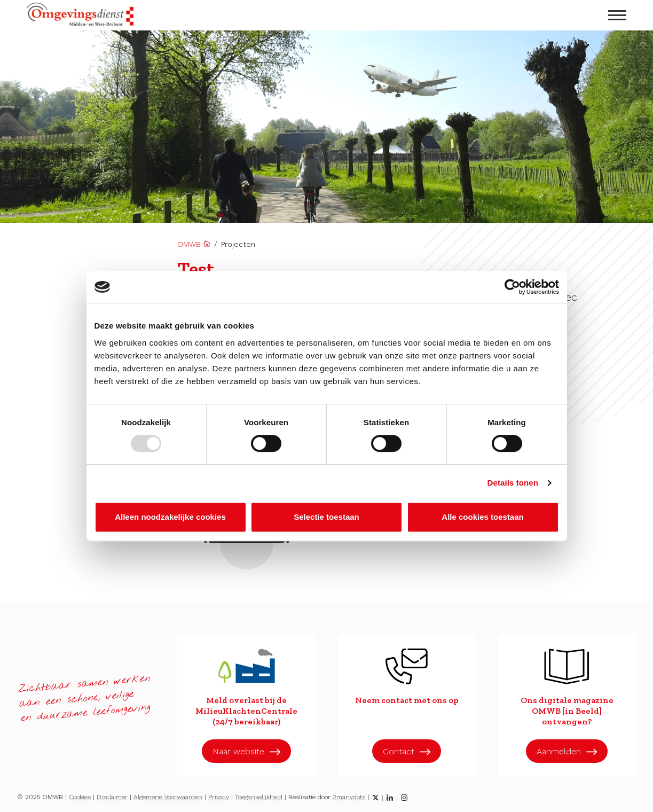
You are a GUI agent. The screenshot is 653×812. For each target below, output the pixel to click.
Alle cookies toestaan (482, 517)
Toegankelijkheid (259, 797)
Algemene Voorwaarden (168, 797)
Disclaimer (112, 797)
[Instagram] (404, 798)
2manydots (349, 797)
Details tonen (513, 483)
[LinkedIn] (390, 798)
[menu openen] (617, 15)
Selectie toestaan (326, 517)
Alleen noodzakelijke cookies (170, 517)
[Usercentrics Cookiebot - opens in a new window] (512, 287)
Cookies (80, 797)
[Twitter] (376, 798)
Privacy (219, 797)
